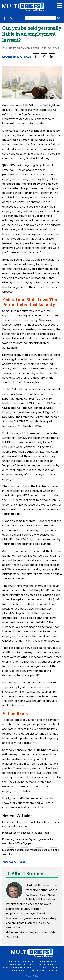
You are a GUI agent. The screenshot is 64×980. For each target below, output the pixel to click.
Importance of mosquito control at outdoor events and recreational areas (31, 824)
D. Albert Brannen (16, 49)
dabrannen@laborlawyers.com (25, 932)
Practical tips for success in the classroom (26, 833)
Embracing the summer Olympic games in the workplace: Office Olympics (28, 841)
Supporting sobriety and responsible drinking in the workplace (31, 852)
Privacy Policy (32, 976)
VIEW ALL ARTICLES (14, 862)
